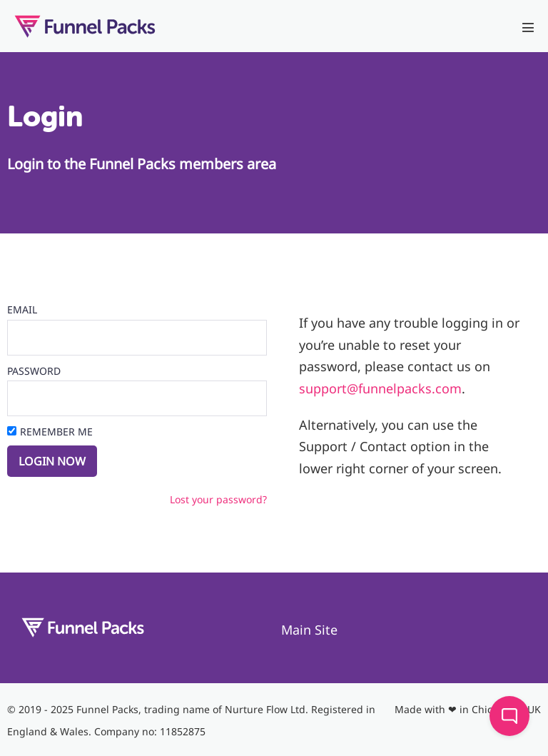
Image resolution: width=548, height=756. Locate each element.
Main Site (309, 630)
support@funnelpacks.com (380, 388)
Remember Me (56, 432)
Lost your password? (218, 499)
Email (22, 309)
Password (34, 371)
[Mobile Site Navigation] (528, 27)
